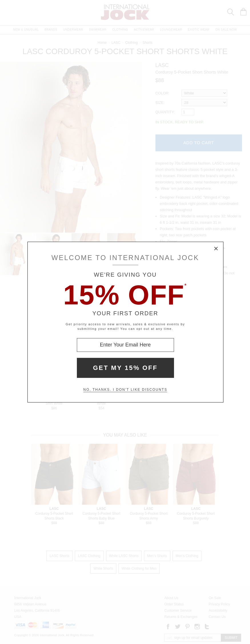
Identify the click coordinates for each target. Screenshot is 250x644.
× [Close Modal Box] (216, 249)
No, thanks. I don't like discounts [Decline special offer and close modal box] (125, 390)
